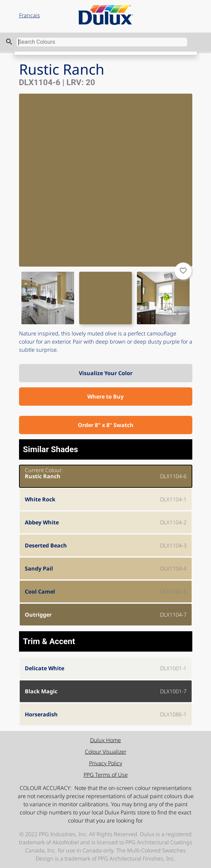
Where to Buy (105, 397)
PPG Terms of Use (106, 775)
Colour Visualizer (106, 752)
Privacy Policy (106, 763)
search (9, 42)
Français (30, 15)
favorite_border (183, 271)
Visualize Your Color (106, 373)
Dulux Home (105, 740)
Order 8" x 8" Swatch (106, 425)
